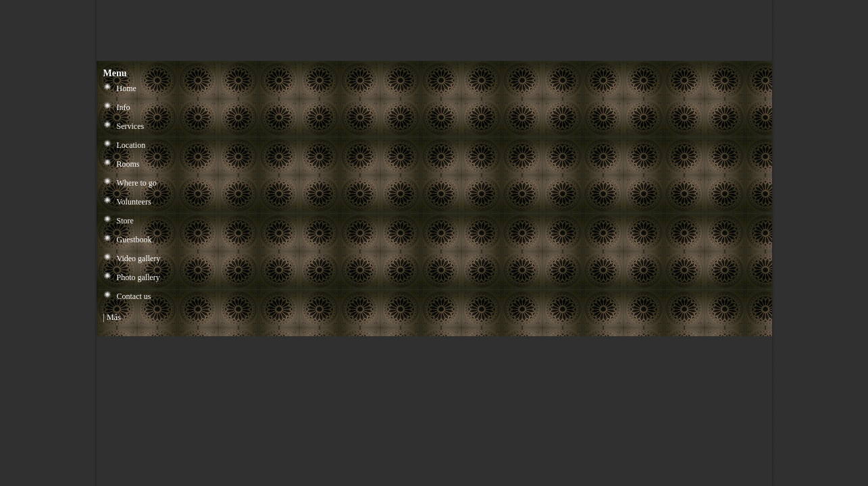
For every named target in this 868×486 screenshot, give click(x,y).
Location (131, 145)
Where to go (137, 183)
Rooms (128, 164)
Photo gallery (138, 277)
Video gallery (139, 259)
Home (127, 88)
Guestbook (134, 240)
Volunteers (134, 202)
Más (114, 317)
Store (125, 221)
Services (131, 126)
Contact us (134, 296)
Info (124, 107)
